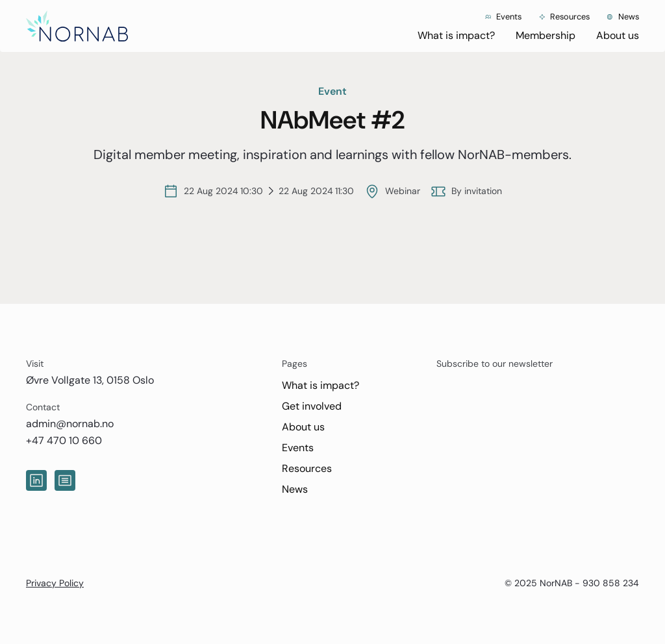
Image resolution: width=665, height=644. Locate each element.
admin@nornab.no (70, 424)
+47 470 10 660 (64, 440)
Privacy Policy (55, 583)
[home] (77, 26)
